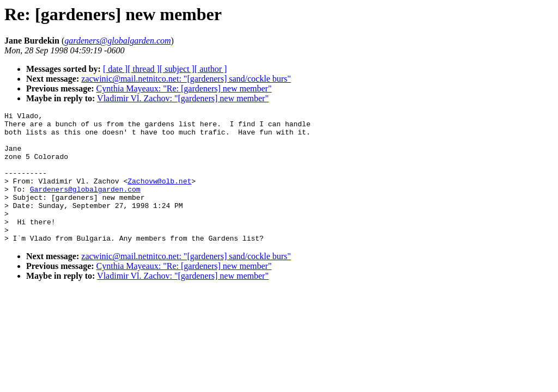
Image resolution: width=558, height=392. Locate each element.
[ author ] (211, 69)
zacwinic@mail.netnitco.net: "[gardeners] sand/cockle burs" (186, 79)
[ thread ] (144, 69)
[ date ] (115, 69)
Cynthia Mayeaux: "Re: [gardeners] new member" (184, 88)
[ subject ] (177, 69)
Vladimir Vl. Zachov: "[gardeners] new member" (183, 98)
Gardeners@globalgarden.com (85, 205)
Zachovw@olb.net (159, 195)
